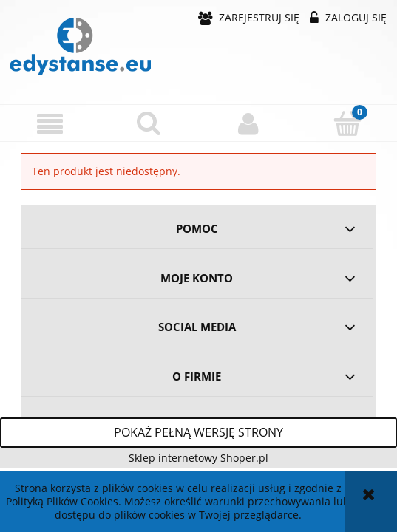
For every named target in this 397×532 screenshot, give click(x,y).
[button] (50, 124)
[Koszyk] (347, 123)
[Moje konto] (248, 123)
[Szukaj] (149, 123)
